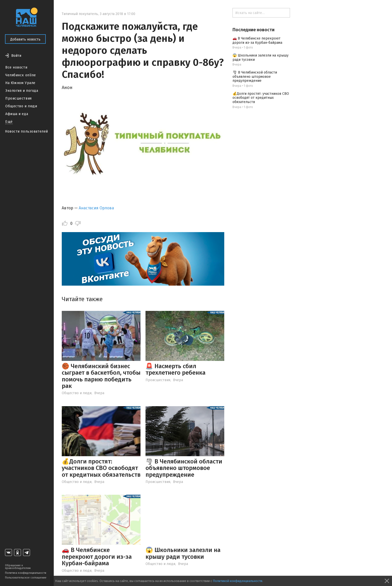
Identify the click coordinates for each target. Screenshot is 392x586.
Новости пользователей (26, 131)
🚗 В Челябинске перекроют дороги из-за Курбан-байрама (97, 557)
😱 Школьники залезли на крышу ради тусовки (183, 553)
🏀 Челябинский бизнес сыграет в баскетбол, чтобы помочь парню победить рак (101, 376)
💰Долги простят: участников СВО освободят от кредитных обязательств (101, 468)
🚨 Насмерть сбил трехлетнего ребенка (175, 369)
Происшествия (18, 98)
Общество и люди (21, 106)
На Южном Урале (20, 83)
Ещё (9, 122)
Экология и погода (22, 91)
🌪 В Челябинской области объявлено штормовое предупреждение (184, 468)
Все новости (16, 67)
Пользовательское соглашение (26, 578)
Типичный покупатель (80, 14)
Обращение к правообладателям (18, 567)
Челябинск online (21, 75)
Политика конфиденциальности (26, 573)
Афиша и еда (17, 114)
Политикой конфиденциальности (237, 581)
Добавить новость (25, 39)
